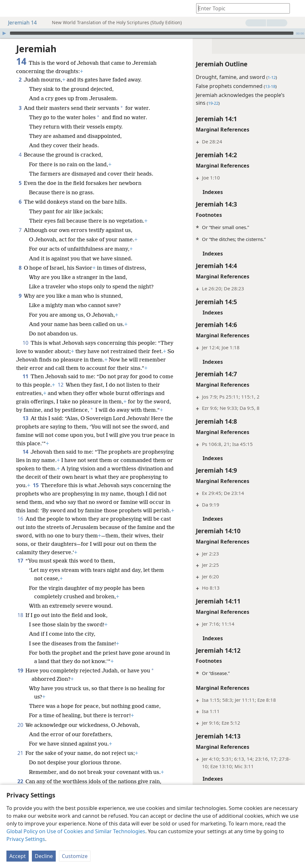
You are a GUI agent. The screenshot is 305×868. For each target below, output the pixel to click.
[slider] (152, 33)
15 (36, 485)
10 (25, 343)
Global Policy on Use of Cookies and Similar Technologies (76, 831)
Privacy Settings (26, 839)
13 (25, 418)
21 (20, 753)
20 (20, 725)
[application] (152, 33)
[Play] (4, 33)
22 (20, 781)
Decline (44, 856)
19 (20, 670)
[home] (10, 8)
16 (20, 519)
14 (25, 452)
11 (25, 376)
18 (20, 615)
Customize (75, 856)
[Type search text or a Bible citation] (240, 8)
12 (60, 385)
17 (20, 561)
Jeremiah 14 (19, 23)
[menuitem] (10, 8)
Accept (18, 856)
